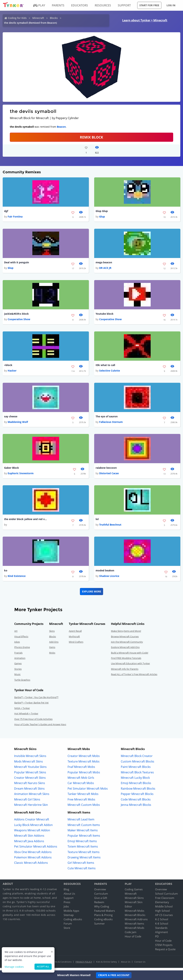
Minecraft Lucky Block (135, 780)
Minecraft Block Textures (137, 775)
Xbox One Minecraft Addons (33, 855)
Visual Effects (21, 639)
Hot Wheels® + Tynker (26, 716)
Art (16, 634)
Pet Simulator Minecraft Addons (36, 849)
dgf (6, 211)
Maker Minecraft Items (83, 833)
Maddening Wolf (18, 424)
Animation (20, 661)
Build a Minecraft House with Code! (130, 655)
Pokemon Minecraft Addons (33, 860)
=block (8, 366)
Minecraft (38, 18)
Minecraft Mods (134, 930)
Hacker (12, 372)
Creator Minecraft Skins (30, 780)
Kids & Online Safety (107, 964)
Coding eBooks (73, 922)
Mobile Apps (71, 913)
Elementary (162, 905)
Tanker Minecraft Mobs (83, 797)
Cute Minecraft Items (82, 871)
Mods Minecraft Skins (29, 764)
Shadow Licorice (109, 579)
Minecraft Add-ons (136, 922)
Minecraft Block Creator (137, 759)
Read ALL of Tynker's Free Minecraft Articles (134, 677)
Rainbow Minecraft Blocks (138, 791)
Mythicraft (74, 639)
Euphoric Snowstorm (21, 475)
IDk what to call (105, 366)
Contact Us (140, 964)
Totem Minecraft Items (83, 849)
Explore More (92, 594)
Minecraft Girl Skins (27, 802)
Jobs (66, 909)
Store (67, 930)
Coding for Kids (17, 18)
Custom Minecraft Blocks (138, 764)
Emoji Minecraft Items (82, 844)
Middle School (164, 909)
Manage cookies (14, 967)
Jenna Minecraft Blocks (136, 807)
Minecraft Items (134, 926)
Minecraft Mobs (134, 913)
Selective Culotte (110, 372)
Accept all (43, 967)
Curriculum (101, 896)
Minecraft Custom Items (84, 828)
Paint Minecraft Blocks (136, 769)
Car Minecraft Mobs (81, 786)
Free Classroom (165, 900)
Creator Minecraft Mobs (84, 759)
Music (17, 677)
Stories (18, 672)
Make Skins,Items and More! (126, 634)
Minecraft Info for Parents (125, 672)
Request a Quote (165, 952)
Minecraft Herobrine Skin (31, 807)
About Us (69, 896)
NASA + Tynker (22, 711)
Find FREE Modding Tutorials (126, 661)
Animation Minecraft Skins (32, 797)
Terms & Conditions (62, 964)
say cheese (11, 418)
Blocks (54, 18)
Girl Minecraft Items (81, 866)
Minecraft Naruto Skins (30, 786)
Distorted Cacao (109, 475)
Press (67, 905)
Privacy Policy (84, 964)
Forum (68, 926)
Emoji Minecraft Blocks (136, 786)
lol (97, 521)
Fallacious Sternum (111, 424)
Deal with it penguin (17, 263)
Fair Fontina (15, 217)
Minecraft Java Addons (29, 844)
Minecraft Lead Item (81, 822)
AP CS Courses (164, 918)
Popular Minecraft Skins (30, 775)
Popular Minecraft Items (84, 838)
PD (157, 939)
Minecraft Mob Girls (81, 780)
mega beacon (104, 263)
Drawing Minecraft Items (84, 860)
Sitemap (69, 918)
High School (162, 913)
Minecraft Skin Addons (29, 838)
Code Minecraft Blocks (136, 802)
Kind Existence (17, 579)
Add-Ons (54, 644)
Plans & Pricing (103, 918)
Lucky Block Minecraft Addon (33, 828)
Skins (52, 634)
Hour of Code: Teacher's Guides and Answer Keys (40, 727)
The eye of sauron (107, 418)
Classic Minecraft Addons (31, 866)
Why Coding (102, 909)
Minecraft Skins (134, 900)
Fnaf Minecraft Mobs (81, 769)
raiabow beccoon (106, 469)
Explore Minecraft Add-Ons (125, 650)
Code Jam (131, 935)
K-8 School (162, 926)
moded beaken (105, 573)
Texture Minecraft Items (84, 855)
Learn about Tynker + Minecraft (145, 20)
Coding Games (134, 892)
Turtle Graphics (22, 682)
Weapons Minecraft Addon (32, 833)
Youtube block (105, 315)
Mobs (52, 655)
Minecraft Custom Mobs (84, 807)
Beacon (61, 127)
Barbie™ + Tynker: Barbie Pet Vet (31, 705)
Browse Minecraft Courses (125, 639)
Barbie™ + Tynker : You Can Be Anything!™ (36, 700)
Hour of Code (133, 939)
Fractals (18, 655)
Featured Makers (105, 913)
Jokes (17, 644)
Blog (66, 892)
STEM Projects (164, 948)
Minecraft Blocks (135, 918)
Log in (171, 5)
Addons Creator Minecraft (32, 822)
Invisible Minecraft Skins (30, 759)
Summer (99, 926)
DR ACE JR (105, 269)
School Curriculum (166, 896)
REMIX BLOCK (91, 137)
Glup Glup (102, 211)
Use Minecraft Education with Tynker (130, 666)
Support (69, 900)
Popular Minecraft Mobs (84, 775)
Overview (100, 892)
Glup (102, 217)
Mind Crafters (76, 644)
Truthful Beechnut (110, 527)
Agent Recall (75, 634)
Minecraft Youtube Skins (30, 769)
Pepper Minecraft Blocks (137, 797)
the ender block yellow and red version (26, 521)
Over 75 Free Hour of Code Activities (33, 722)
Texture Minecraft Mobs (84, 764)
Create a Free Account (114, 975)
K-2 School (162, 922)
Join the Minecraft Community (127, 644)
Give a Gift (101, 900)
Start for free (149, 5)
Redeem (99, 905)
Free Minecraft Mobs (81, 802)
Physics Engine (22, 650)
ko (6, 573)
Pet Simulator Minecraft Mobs (88, 791)
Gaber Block (12, 469)
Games (18, 666)
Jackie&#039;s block (16, 315)
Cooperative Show (19, 320)
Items (52, 650)
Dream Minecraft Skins (29, 791)
